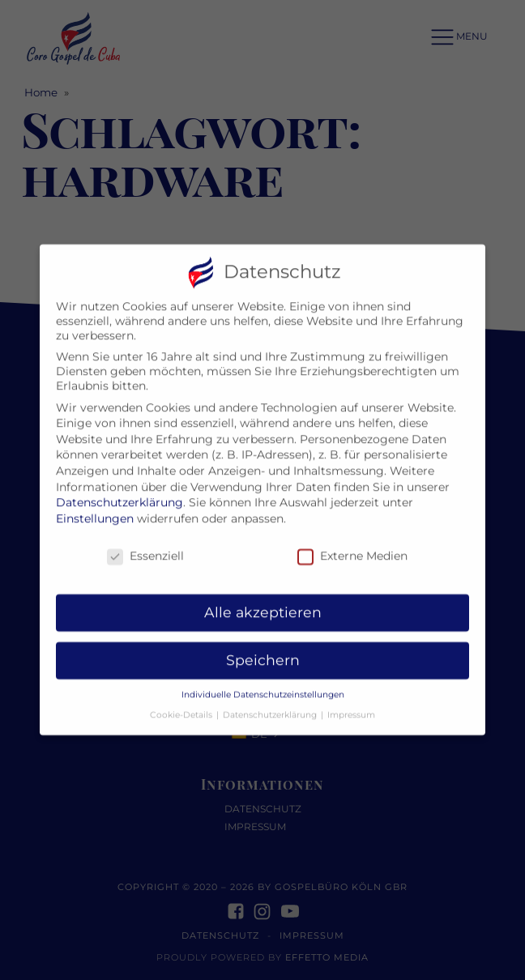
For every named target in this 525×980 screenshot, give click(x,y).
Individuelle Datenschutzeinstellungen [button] (263, 683)
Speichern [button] (263, 648)
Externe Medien (352, 544)
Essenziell (145, 544)
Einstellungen (95, 507)
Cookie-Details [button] (182, 703)
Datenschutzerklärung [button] (271, 703)
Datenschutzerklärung (120, 491)
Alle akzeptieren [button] (263, 601)
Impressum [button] (351, 703)
